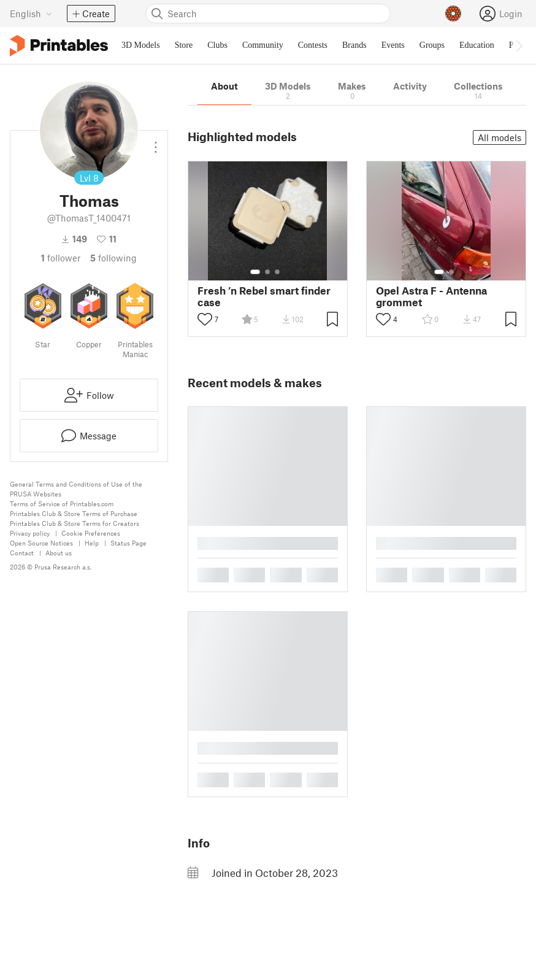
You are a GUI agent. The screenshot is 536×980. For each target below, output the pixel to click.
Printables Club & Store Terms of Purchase (74, 513)
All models (500, 137)
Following (113, 258)
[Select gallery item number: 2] (267, 272)
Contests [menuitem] (313, 45)
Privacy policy (30, 533)
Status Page (128, 543)
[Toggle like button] (205, 319)
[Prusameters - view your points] (453, 14)
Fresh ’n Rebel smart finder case (264, 296)
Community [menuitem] (263, 45)
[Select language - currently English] (31, 14)
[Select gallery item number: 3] (277, 272)
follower (61, 258)
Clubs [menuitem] (217, 45)
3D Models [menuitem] (141, 45)
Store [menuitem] (184, 45)
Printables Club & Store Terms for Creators (75, 523)
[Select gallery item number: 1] (255, 272)
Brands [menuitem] (354, 45)
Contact (22, 553)
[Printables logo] (59, 46)
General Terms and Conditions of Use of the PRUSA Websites (76, 489)
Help (92, 543)
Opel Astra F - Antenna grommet (431, 296)
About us (59, 553)
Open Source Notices (41, 543)
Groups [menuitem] (432, 45)
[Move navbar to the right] (519, 45)
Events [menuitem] (393, 45)
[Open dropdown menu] (156, 142)
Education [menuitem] (477, 45)
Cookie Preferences (91, 533)
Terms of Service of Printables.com (62, 504)
